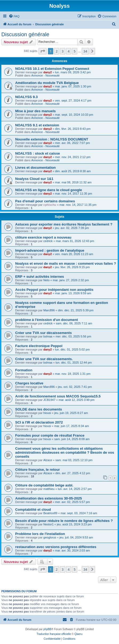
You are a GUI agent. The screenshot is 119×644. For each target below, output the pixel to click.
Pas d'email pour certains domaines (45, 201)
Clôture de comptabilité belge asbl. (44, 485)
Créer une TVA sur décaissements (44, 333)
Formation (24, 370)
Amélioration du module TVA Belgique (47, 83)
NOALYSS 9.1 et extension (37, 125)
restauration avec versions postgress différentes (56, 547)
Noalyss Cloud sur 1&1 (34, 179)
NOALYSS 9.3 (26, 97)
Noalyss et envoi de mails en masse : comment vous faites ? (66, 263)
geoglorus (50, 537)
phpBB (47, 629)
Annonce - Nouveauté (46, 75)
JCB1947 (49, 400)
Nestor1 (49, 524)
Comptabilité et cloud (33, 510)
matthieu (49, 489)
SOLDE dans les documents (39, 409)
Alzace (48, 460)
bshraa (48, 336)
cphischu (50, 205)
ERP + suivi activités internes (40, 277)
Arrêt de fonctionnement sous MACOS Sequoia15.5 (58, 396)
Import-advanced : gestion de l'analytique (50, 250)
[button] (43, 51)
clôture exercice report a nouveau (43, 237)
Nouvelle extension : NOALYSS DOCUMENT (52, 139)
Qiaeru (78, 634)
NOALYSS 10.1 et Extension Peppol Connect (52, 69)
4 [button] (69, 51)
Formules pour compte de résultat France (50, 435)
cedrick (48, 241)
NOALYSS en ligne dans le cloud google (49, 190)
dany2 (48, 72)
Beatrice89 (50, 513)
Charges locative (29, 383)
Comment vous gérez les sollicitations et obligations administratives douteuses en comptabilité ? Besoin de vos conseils (65, 452)
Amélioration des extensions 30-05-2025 (49, 498)
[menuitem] (14, 16)
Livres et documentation (35, 168)
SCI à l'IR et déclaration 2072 (39, 422)
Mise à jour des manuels (35, 111)
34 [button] (85, 51)
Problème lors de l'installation (40, 534)
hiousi (47, 413)
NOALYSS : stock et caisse (38, 153)
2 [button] (57, 51)
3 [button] (62, 51)
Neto (46, 280)
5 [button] (74, 51)
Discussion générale (25, 34)
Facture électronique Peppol (39, 346)
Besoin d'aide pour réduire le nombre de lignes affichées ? (64, 521)
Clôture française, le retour (38, 470)
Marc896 (49, 310)
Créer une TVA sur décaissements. (44, 359)
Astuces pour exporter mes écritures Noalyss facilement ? (64, 224)
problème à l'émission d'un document (47, 320)
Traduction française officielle (54, 634)
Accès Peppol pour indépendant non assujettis (54, 290)
